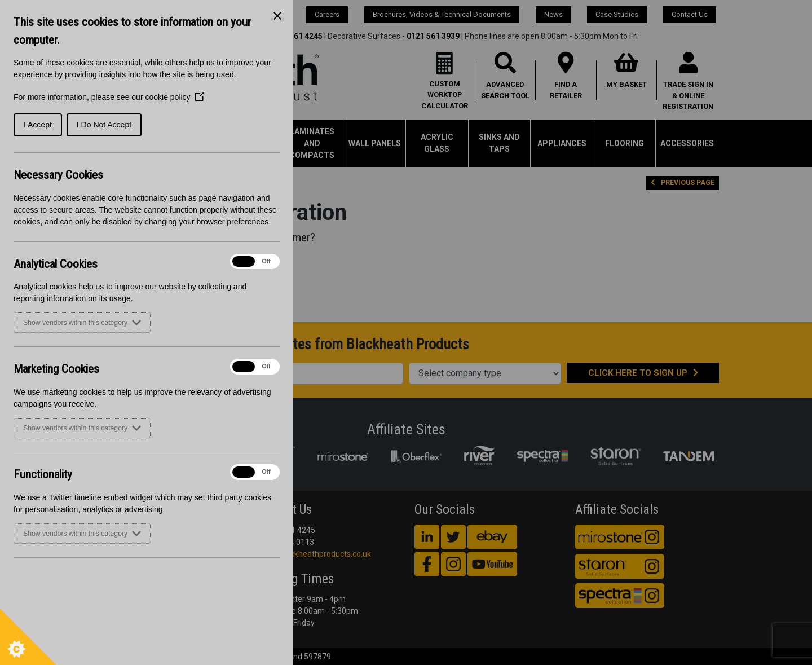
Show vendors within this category (82, 323)
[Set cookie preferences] (28, 637)
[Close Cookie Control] (277, 16)
